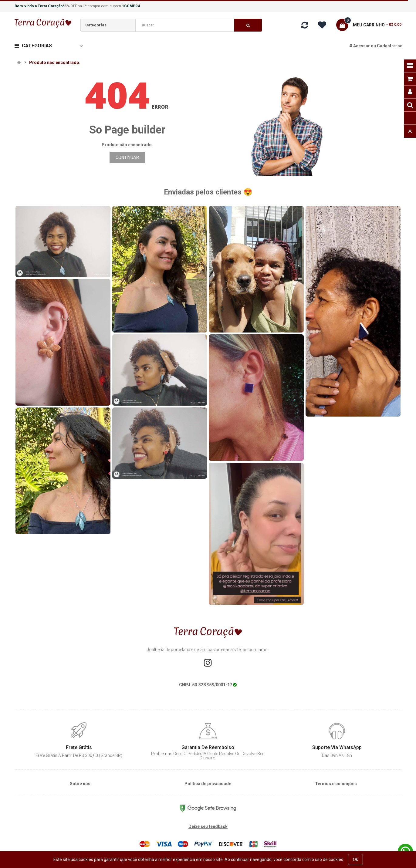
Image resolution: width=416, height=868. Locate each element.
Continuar (127, 157)
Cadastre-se (390, 46)
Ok (355, 860)
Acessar (362, 46)
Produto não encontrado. (55, 62)
